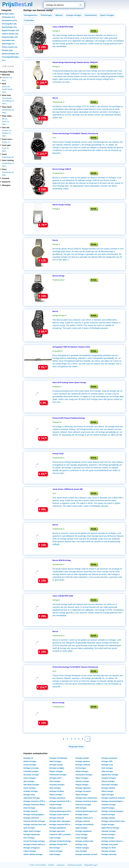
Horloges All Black (57, 791)
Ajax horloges (29, 781)
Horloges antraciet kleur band (113, 821)
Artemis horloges (82, 848)
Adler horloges (107, 771)
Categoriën (6, 10)
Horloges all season (83, 791)
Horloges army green (110, 844)
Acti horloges (81, 768)
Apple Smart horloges (32, 831)
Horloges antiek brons (84, 818)
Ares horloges (29, 838)
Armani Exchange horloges (34, 841)
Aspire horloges (30, 851)
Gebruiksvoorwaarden (75, 865)
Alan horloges (55, 781)
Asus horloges (81, 851)
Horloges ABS (107, 761)
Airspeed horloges (109, 778)
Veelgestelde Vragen (91, 865)
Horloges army (81, 844)
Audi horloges (55, 854)
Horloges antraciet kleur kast (35, 825)
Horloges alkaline (108, 788)
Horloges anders (82, 815)
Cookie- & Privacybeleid (38, 865)
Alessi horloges (30, 788)
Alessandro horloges (110, 785)
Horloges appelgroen (58, 828)
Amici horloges (29, 808)
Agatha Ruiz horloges (110, 775)
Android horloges (108, 815)
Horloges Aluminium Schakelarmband (87, 801)
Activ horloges (107, 768)
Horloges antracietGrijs (85, 825)
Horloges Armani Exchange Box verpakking (62, 841)
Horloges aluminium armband (113, 798)
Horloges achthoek (83, 765)
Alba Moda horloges (31, 785)
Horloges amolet (56, 808)
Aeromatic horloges (31, 775)
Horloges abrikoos (83, 761)
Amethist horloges (109, 805)
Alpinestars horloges (32, 798)
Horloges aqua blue (57, 831)
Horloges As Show (109, 848)
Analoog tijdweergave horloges (62, 811)
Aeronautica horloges (84, 775)
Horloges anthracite (31, 818)
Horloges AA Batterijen (58, 758)
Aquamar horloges (109, 831)
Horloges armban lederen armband (35, 844)
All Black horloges (31, 791)
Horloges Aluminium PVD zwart (62, 801)
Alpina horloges (82, 795)
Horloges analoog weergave (112, 811)
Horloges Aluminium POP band (35, 801)
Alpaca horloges (56, 795)
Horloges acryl (107, 765)
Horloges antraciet (83, 821)
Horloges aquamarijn (32, 835)
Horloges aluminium (57, 798)
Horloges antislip (108, 818)
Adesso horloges (56, 771)
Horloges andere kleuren (59, 815)
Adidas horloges (82, 771)
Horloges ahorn (56, 778)
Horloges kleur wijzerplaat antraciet (62, 821)
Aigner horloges (82, 778)
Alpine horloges (108, 795)
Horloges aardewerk (109, 758)
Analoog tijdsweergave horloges (87, 811)
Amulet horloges (108, 808)
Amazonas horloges (83, 805)
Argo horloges (55, 838)
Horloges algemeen (83, 788)
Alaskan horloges (82, 781)
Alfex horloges (55, 788)
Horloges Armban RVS (58, 844)
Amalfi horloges (56, 805)
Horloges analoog (30, 811)
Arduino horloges (108, 835)
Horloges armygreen (31, 848)
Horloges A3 (28, 758)
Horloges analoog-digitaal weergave (35, 815)
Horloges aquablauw (83, 831)
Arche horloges (81, 835)
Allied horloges (107, 791)
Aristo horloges (82, 838)
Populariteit (61, 865)
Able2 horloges (55, 761)
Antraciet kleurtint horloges (34, 821)
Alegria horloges (82, 785)
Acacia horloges (30, 765)
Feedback (51, 865)
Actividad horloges (31, 771)
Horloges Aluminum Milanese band (35, 805)
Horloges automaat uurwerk (86, 854)
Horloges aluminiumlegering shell (113, 801)
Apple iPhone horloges (110, 828)
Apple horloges (81, 828)
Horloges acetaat (56, 765)
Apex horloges (29, 828)
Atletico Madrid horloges (33, 854)
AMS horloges (81, 808)
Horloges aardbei (82, 758)
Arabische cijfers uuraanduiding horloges (62, 835)
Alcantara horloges (57, 785)
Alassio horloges (108, 781)
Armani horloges (108, 838)
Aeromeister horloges (58, 775)
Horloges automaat (109, 854)
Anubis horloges (108, 825)
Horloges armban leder (84, 841)
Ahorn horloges (30, 778)
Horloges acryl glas (31, 768)
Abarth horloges (30, 761)
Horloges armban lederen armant (113, 841)
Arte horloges (55, 848)
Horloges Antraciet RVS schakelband (62, 825)
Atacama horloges (109, 851)
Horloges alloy (29, 795)
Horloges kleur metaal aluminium (87, 798)
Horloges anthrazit (57, 818)
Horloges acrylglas (57, 768)
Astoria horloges (56, 851)
